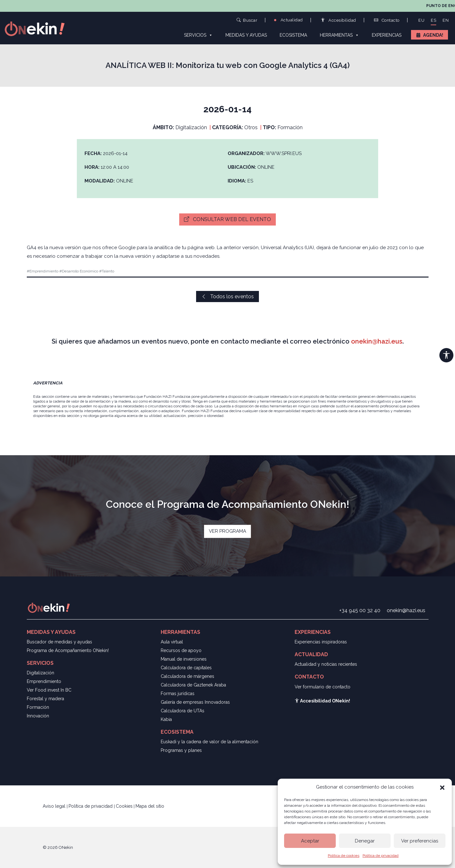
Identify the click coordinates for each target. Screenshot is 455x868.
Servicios (198, 35)
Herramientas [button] (339, 35)
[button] (442, 787)
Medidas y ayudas (246, 35)
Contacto (387, 20)
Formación (38, 707)
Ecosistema (293, 35)
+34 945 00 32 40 (360, 610)
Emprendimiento (44, 681)
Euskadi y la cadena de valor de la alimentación (209, 742)
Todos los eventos (227, 297)
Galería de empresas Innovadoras (195, 702)
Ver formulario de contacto (323, 687)
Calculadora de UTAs (183, 711)
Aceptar (310, 841)
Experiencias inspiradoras (321, 642)
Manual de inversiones (184, 659)
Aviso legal (55, 806)
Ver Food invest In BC (49, 690)
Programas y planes (181, 750)
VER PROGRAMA (227, 531)
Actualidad (288, 20)
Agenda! (433, 35)
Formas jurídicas (178, 694)
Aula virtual (172, 642)
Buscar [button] (247, 20)
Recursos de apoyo (181, 650)
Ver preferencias (420, 841)
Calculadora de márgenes (187, 676)
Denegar (365, 841)
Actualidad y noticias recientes (326, 664)
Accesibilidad (338, 20)
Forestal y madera (45, 699)
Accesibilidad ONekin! (322, 701)
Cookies (124, 806)
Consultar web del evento (227, 219)
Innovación (38, 716)
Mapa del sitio (150, 806)
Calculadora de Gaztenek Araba (193, 685)
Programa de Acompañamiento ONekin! (68, 650)
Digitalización (40, 673)
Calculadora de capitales (186, 668)
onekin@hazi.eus (377, 341)
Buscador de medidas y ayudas (59, 642)
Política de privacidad (381, 856)
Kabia (166, 719)
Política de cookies (344, 856)
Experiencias (387, 35)
